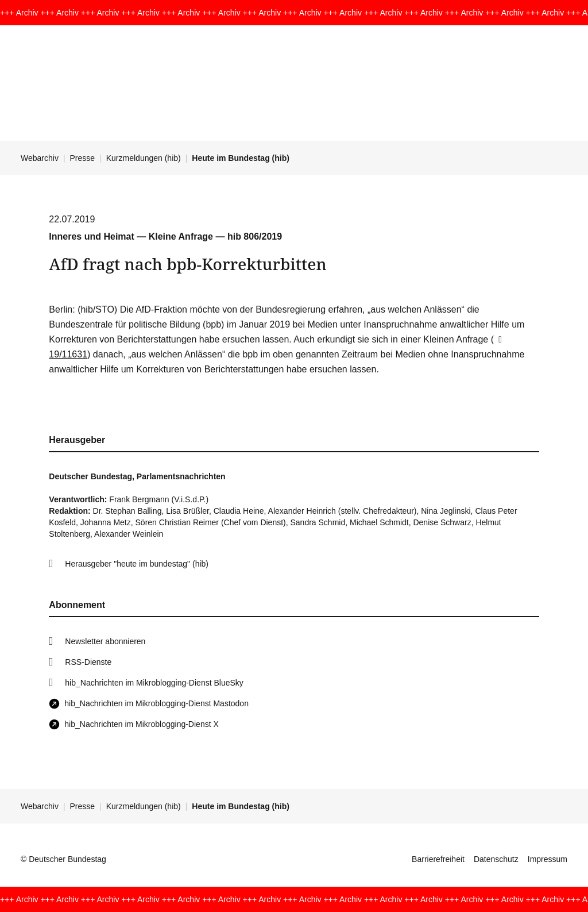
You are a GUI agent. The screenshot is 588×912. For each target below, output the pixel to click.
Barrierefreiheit (438, 859)
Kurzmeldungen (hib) (144, 158)
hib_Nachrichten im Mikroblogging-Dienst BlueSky (154, 683)
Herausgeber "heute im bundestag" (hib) (137, 564)
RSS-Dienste (88, 662)
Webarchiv (40, 158)
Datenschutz (496, 859)
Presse (83, 158)
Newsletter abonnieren (105, 641)
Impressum (548, 859)
